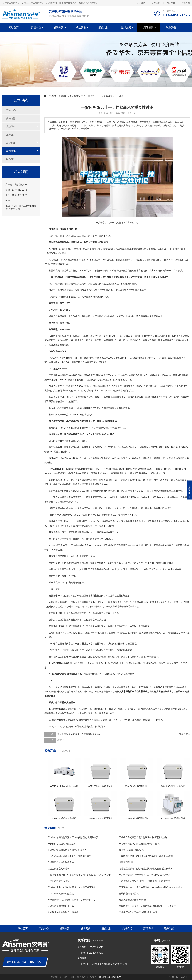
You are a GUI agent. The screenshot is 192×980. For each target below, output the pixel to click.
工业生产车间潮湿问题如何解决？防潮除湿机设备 (143, 837)
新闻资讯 (148, 28)
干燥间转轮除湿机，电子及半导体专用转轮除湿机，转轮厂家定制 (79, 875)
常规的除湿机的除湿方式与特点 (63, 912)
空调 (80, 545)
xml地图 (186, 3)
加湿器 (107, 340)
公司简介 (141, 3)
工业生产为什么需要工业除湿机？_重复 (138, 912)
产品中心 (36, 28)
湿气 (142, 249)
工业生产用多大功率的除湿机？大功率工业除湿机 (72, 887)
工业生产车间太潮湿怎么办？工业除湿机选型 (69, 856)
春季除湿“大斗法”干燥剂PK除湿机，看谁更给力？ (72, 900)
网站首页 (14, 28)
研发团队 (156, 3)
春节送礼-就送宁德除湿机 (131, 850)
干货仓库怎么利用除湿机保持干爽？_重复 (139, 844)
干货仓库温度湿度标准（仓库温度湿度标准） (79, 734)
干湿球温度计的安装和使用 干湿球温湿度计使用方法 (144, 881)
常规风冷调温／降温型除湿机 (133, 900)
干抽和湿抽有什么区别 (59, 881)
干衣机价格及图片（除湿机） (62, 844)
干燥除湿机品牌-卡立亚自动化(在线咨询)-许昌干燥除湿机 (147, 856)
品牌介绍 (126, 28)
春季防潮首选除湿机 (129, 894)
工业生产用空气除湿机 (59, 869)
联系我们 (171, 28)
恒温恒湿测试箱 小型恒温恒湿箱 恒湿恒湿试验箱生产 (145, 875)
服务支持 (103, 28)
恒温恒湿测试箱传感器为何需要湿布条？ (67, 850)
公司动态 (74, 96)
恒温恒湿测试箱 (127, 862)
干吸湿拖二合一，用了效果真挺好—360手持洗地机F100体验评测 (151, 887)
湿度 (51, 336)
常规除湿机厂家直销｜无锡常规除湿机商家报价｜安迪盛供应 (148, 906)
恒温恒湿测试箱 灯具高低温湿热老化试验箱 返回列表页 (146, 869)
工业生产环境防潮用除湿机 (61, 894)
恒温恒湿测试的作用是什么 (61, 906)
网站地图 (171, 3)
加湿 (165, 340)
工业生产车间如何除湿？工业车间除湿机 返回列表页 (73, 837)
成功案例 (81, 28)
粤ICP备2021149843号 (110, 977)
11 (103, 469)
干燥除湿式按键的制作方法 (61, 862)
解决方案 (59, 28)
